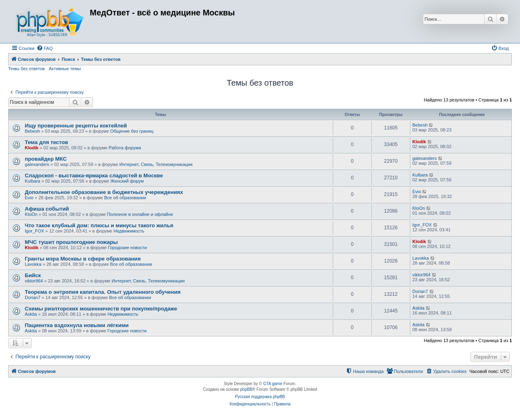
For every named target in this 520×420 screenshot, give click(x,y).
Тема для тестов (47, 142)
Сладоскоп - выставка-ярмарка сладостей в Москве (94, 176)
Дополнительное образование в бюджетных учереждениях (104, 192)
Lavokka (33, 264)
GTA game (273, 384)
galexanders (37, 164)
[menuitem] (45, 48)
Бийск (33, 275)
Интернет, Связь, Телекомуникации (156, 164)
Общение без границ (132, 131)
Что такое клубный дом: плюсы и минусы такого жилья (99, 225)
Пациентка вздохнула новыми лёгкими (77, 325)
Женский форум (127, 181)
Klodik (32, 148)
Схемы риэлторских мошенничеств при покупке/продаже (101, 309)
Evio (29, 198)
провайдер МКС (46, 159)
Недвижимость (129, 231)
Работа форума (125, 148)
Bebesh (32, 131)
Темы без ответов (26, 69)
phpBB (246, 389)
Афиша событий (47, 209)
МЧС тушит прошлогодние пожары (71, 242)
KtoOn (31, 214)
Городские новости (127, 248)
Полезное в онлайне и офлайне (140, 214)
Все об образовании (125, 198)
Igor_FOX (35, 231)
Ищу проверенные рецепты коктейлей (76, 126)
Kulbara (32, 181)
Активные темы (65, 69)
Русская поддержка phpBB (260, 397)
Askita (31, 314)
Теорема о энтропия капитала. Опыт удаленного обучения (103, 292)
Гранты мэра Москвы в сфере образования (83, 259)
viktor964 (34, 281)
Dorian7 (33, 297)
